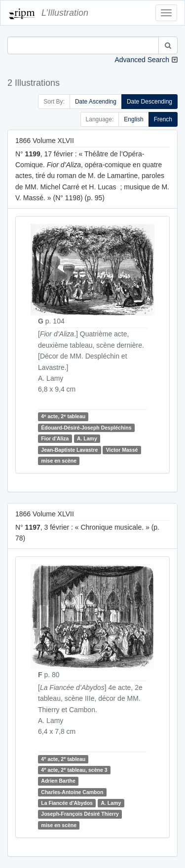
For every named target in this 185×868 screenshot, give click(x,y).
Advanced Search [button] (142, 60)
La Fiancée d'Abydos (67, 803)
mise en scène (59, 461)
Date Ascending (96, 102)
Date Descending (149, 102)
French (163, 119)
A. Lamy (87, 438)
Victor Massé (122, 450)
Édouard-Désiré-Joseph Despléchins (86, 428)
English (133, 119)
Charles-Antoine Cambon (72, 792)
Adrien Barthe (58, 781)
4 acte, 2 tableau (63, 416)
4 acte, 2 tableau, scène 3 (74, 770)
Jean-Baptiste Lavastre (69, 450)
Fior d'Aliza (55, 438)
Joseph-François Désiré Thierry (80, 814)
